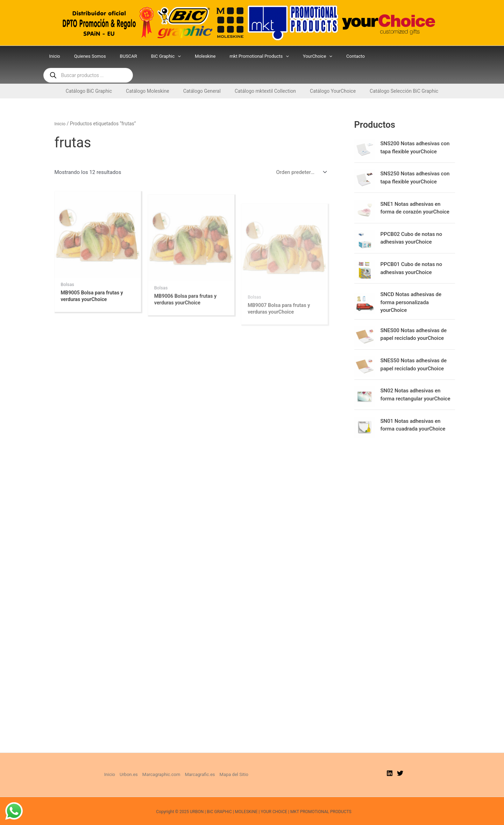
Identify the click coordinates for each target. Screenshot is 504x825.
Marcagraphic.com (161, 760)
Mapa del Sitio (234, 760)
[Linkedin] (390, 759)
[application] (179, 56)
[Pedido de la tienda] (300, 156)
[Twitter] (400, 759)
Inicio (60, 107)
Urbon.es (129, 760)
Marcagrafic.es (200, 760)
